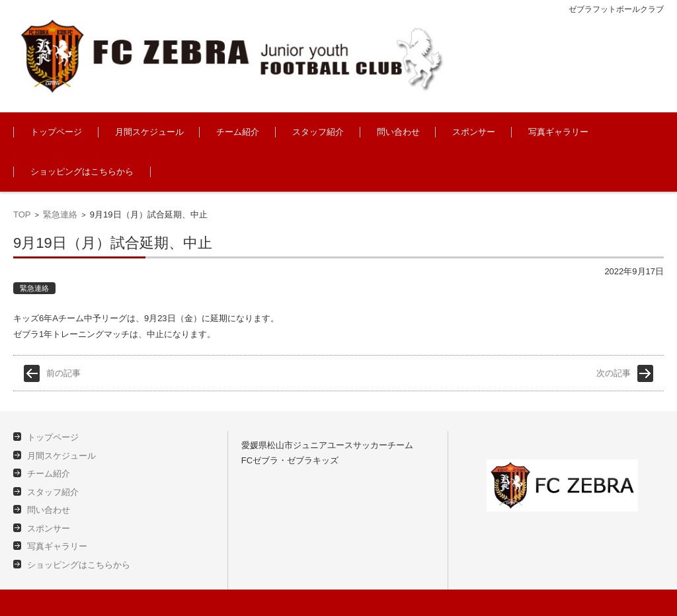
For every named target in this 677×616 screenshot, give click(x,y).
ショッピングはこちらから (82, 172)
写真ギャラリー (558, 132)
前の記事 (63, 373)
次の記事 (614, 373)
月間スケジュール (149, 132)
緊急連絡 (60, 214)
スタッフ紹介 (318, 132)
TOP (22, 214)
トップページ (56, 132)
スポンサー (474, 132)
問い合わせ (398, 132)
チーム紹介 (238, 132)
